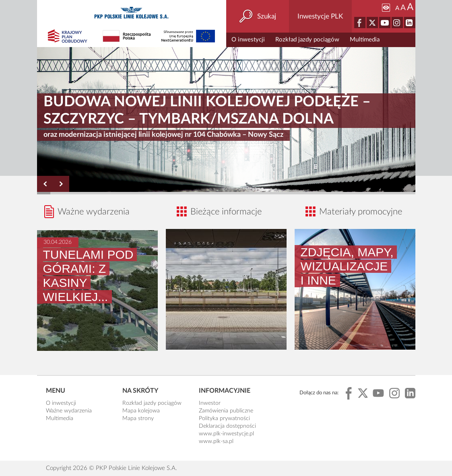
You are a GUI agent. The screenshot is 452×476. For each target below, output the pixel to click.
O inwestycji (248, 40)
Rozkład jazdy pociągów (307, 40)
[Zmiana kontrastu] (386, 8)
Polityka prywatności (224, 418)
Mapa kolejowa (141, 411)
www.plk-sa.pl (216, 441)
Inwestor (210, 403)
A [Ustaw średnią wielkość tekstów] (403, 8)
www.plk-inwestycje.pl (226, 434)
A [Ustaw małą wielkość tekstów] (397, 8)
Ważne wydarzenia (69, 411)
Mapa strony (138, 418)
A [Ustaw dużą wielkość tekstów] (410, 7)
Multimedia (365, 40)
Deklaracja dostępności (227, 426)
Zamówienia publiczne (226, 411)
